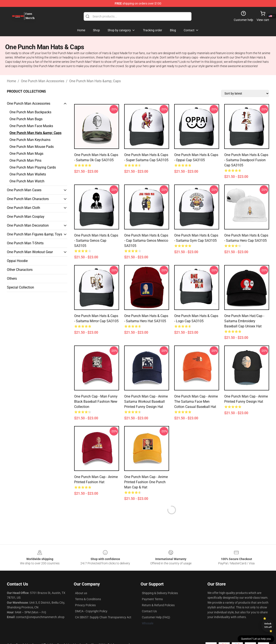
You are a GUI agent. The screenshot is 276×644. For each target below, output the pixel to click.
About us (81, 593)
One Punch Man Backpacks (30, 112)
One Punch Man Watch (27, 181)
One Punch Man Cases (24, 190)
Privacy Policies (85, 605)
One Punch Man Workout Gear (30, 252)
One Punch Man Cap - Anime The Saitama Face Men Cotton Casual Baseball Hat (196, 402)
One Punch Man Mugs (26, 154)
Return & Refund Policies (158, 605)
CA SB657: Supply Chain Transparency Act (103, 617)
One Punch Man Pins (25, 160)
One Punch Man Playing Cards (33, 167)
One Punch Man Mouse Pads (32, 147)
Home (11, 81)
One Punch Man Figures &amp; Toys (34, 234)
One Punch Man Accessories (43, 81)
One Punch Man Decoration (28, 225)
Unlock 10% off (268, 625)
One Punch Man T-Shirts (25, 243)
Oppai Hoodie (17, 261)
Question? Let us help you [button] (256, 639)
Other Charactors (20, 270)
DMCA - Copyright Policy (91, 611)
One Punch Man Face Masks (31, 126)
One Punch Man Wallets (28, 174)
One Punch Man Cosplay (26, 217)
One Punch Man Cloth (24, 208)
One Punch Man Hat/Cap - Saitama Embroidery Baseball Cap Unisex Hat (244, 321)
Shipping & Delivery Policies (160, 593)
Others (12, 279)
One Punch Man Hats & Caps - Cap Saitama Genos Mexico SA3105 (146, 241)
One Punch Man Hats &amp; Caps (95, 81)
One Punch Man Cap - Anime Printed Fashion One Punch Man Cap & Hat (146, 482)
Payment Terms (152, 599)
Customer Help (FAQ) (156, 617)
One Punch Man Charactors (28, 199)
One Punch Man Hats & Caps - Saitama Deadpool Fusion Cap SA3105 (246, 160)
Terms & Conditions (88, 599)
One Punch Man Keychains (30, 140)
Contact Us (149, 611)
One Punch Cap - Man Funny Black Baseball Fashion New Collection (96, 402)
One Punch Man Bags (26, 119)
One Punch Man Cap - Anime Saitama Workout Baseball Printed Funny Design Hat (146, 402)
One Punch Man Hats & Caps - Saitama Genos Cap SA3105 (96, 241)
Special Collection (20, 287)
